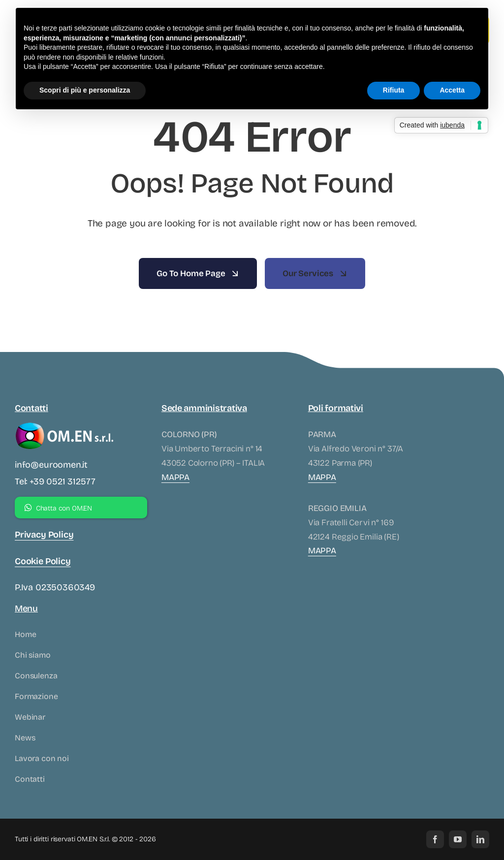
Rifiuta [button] (394, 90)
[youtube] (458, 839)
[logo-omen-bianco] (64, 424)
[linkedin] (480, 839)
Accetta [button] (452, 90)
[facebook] (435, 839)
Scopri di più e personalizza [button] (85, 90)
